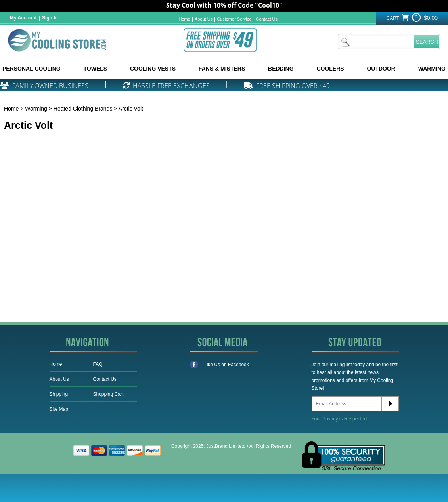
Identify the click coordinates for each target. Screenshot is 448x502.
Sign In (50, 18)
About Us (204, 19)
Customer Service (234, 19)
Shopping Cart (108, 394)
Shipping (59, 394)
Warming (36, 109)
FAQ (98, 364)
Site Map (59, 409)
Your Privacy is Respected (339, 419)
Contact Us (267, 19)
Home (185, 19)
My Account (23, 18)
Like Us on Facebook (219, 365)
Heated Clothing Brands (83, 109)
